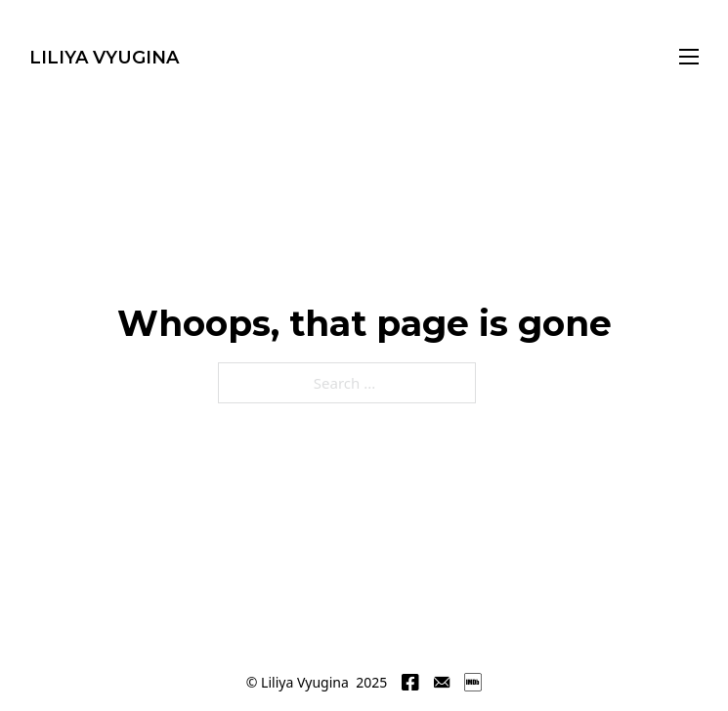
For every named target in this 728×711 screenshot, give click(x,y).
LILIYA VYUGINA (104, 58)
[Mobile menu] (689, 57)
